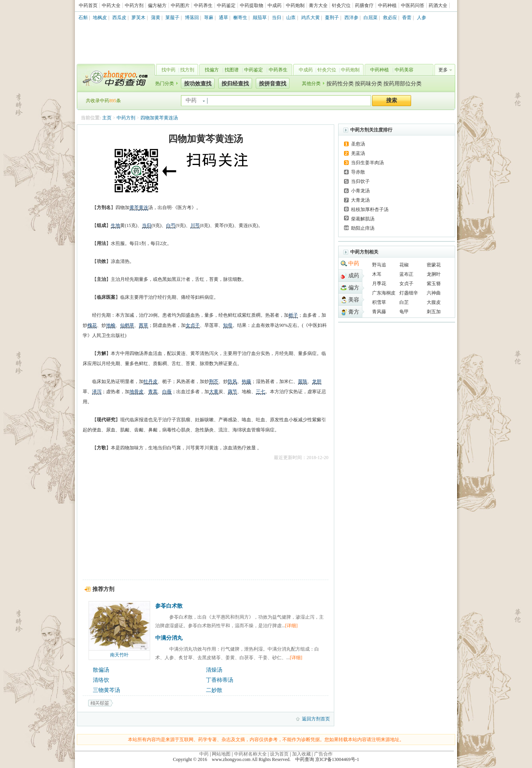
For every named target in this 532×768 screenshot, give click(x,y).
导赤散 (358, 172)
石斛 (83, 18)
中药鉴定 (226, 5)
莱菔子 (172, 18)
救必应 (390, 18)
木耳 (377, 274)
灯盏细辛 (409, 293)
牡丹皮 (151, 381)
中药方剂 (134, 5)
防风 (232, 381)
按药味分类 (369, 84)
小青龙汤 (360, 191)
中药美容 (404, 70)
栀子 (293, 315)
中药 (354, 263)
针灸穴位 (341, 5)
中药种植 (387, 5)
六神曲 (434, 293)
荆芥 (214, 381)
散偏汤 (101, 670)
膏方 (354, 312)
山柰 (291, 18)
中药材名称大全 (250, 754)
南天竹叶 (119, 655)
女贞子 (193, 325)
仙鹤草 (127, 325)
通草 (223, 18)
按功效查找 (198, 84)
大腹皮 (434, 302)
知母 (228, 325)
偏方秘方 (157, 5)
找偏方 (212, 70)
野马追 (379, 265)
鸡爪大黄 (310, 18)
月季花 (379, 284)
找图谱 (232, 70)
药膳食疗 (364, 5)
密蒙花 (434, 265)
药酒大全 (438, 5)
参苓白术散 (169, 606)
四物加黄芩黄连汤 (159, 118)
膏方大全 (318, 5)
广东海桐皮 (384, 293)
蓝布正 (406, 274)
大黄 (214, 392)
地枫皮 (100, 18)
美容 (354, 300)
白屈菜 (371, 18)
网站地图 (221, 754)
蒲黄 (156, 18)
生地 (115, 225)
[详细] (291, 626)
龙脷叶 (434, 274)
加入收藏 (301, 754)
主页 (107, 118)
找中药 (168, 70)
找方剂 (187, 70)
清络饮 (101, 680)
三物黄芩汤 (106, 690)
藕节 (232, 392)
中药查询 (114, 78)
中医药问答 (413, 5)
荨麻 (209, 18)
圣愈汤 (358, 144)
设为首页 (279, 754)
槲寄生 (240, 18)
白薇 (167, 392)
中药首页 (88, 5)
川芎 (195, 225)
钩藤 (246, 381)
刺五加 (434, 312)
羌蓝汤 (358, 153)
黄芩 (134, 208)
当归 (277, 18)
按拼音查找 (273, 84)
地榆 (111, 325)
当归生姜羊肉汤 (367, 163)
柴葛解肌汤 (363, 219)
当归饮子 (360, 181)
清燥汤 (214, 670)
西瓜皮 (119, 18)
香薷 (407, 18)
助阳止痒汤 (363, 228)
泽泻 (97, 392)
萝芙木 (138, 18)
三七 (261, 392)
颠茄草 (260, 18)
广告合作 (323, 754)
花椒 (404, 265)
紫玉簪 (434, 284)
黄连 (144, 208)
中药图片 (180, 5)
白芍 (171, 225)
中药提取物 (252, 5)
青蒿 (153, 392)
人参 (422, 18)
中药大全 (111, 5)
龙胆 (317, 381)
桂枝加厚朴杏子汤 (370, 209)
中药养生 (203, 5)
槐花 (92, 325)
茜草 (144, 325)
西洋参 (351, 18)
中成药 (275, 5)
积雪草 (379, 302)
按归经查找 (235, 84)
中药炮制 (295, 5)
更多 (443, 70)
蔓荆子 (332, 18)
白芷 (404, 302)
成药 (354, 276)
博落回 (192, 18)
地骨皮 (137, 392)
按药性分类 (340, 84)
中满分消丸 (169, 638)
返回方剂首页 (316, 719)
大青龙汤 (360, 200)
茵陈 (303, 381)
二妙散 (214, 690)
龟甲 (404, 312)
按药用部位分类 (403, 84)
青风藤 (379, 312)
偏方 (354, 288)
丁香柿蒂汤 (220, 680)
